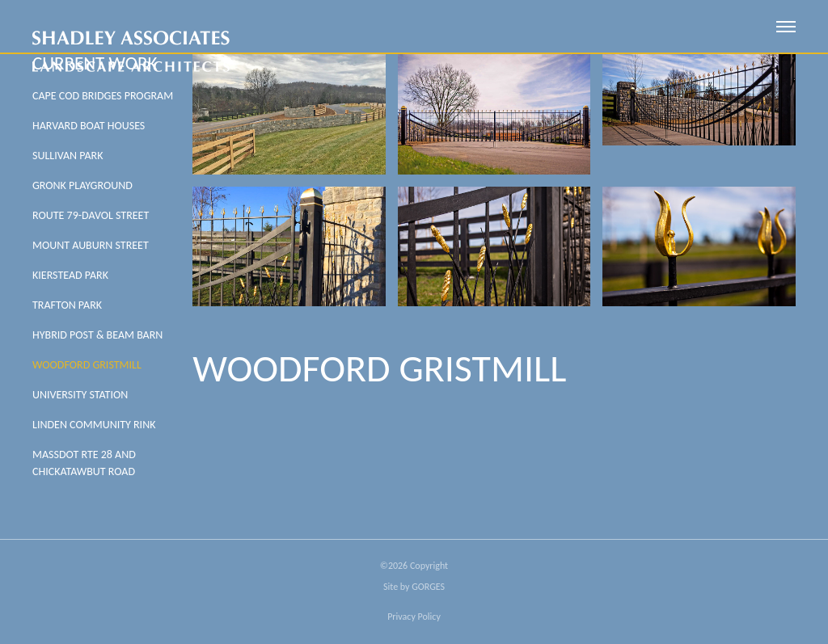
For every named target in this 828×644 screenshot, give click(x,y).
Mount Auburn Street (91, 245)
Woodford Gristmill (87, 365)
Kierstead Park (70, 275)
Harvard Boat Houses (89, 126)
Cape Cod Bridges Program (103, 96)
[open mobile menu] (786, 27)
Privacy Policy (414, 617)
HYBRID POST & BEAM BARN (97, 335)
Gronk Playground (82, 185)
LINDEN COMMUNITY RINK (94, 425)
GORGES (428, 587)
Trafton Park (67, 305)
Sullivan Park (68, 156)
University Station (80, 395)
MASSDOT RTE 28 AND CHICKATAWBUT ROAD (84, 463)
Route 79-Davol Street (91, 215)
